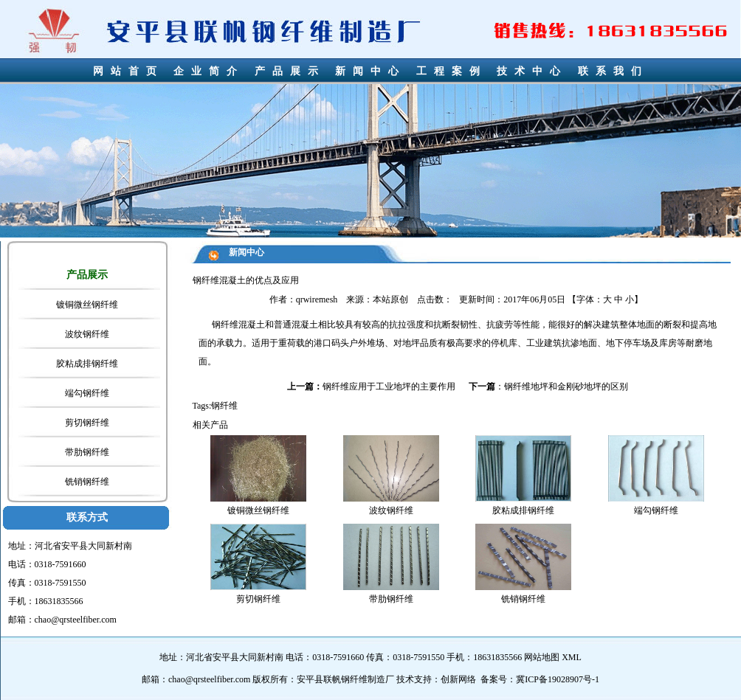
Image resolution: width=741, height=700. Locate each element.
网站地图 (542, 657)
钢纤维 (225, 325)
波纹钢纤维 (87, 334)
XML (572, 657)
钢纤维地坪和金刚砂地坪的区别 (566, 387)
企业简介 (209, 71)
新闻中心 (370, 71)
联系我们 (613, 71)
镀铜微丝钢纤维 (87, 305)
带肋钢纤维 (87, 452)
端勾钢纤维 (87, 393)
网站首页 (128, 71)
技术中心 (532, 71)
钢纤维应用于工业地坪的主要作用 (389, 387)
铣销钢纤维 (87, 482)
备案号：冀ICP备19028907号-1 (540, 679)
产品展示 (290, 71)
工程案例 (452, 71)
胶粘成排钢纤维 (87, 364)
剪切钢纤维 (87, 423)
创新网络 (458, 679)
